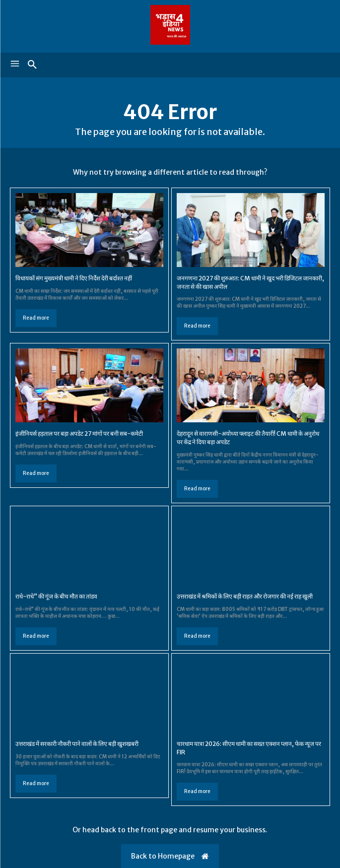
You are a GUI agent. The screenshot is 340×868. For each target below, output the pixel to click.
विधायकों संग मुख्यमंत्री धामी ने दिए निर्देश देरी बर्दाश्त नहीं (74, 278)
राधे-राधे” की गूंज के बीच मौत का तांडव (56, 596)
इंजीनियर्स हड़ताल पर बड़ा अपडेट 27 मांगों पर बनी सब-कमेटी (79, 434)
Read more (36, 318)
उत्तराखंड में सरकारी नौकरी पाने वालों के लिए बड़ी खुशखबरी (77, 744)
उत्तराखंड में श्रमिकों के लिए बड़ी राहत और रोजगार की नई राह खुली (245, 596)
